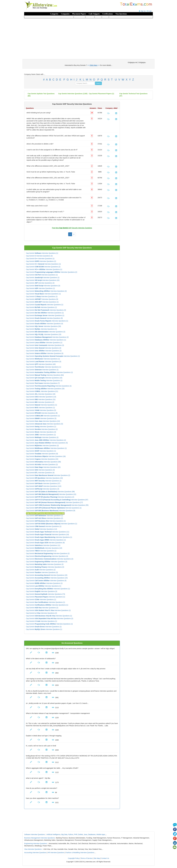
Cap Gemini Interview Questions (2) (41, 261)
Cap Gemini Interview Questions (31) (41, 399)
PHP (76, 834)
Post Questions (68, 17)
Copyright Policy (74, 858)
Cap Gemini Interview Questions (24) (43, 421)
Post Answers (80, 17)
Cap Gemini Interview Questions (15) (44, 334)
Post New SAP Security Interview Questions (72, 228)
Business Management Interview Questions (39, 838)
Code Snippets (94, 14)
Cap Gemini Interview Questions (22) (51, 494)
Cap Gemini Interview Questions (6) (45, 543)
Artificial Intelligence (54, 834)
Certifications (108, 14)
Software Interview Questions (35, 834)
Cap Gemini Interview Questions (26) (43, 326)
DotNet (80, 834)
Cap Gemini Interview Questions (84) (45, 375)
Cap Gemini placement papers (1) (101, 94)
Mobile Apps (101, 834)
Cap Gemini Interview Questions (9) (42, 299)
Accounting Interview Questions (35, 853)
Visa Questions (121, 14)
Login (149, 11)
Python (71, 834)
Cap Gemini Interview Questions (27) (43, 483)
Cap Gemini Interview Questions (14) (41, 397)
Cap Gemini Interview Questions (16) (41, 394)
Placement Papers (79, 14)
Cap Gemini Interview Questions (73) (45, 594)
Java (85, 834)
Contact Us (105, 858)
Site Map (97, 858)
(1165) (73, 94)
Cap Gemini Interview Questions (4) (43, 286)
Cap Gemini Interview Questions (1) (42, 253)
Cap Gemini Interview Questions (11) (48, 532)
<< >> (94, 65)
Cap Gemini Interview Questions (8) (42, 413)
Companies (65, 14)
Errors (113, 17)
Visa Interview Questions (33, 849)
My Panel (90, 17)
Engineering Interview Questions (36, 843)
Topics (106, 17)
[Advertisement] (88, 36)
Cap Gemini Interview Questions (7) (43, 383)
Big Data (64, 834)
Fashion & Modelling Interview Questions (80, 853)
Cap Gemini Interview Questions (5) (41, 410)
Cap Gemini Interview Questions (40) (41, 364)
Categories (54, 14)
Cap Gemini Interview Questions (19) (45, 389)
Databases (92, 834)
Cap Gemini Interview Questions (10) (43, 280)
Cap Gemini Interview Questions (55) (57, 505)
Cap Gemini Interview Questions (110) (44, 486)
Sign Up (142, 11)
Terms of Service (86, 858)
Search (98, 17)
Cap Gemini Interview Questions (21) (42, 391)
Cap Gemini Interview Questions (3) (39, 256)
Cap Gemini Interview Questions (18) (46, 456)
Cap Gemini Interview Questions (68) (43, 462)
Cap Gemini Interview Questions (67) (57, 500)
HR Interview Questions (56, 853)
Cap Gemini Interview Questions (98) (50, 492)
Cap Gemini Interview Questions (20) (43, 467)
